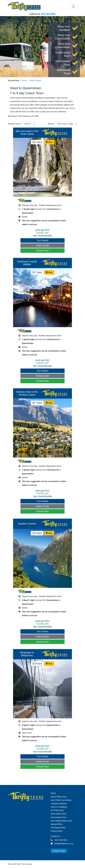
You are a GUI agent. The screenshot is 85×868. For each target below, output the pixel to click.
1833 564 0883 (48, 14)
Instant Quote (42, 246)
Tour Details (42, 240)
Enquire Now (42, 251)
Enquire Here (59, 851)
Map (49, 142)
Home (24, 80)
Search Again (35, 80)
